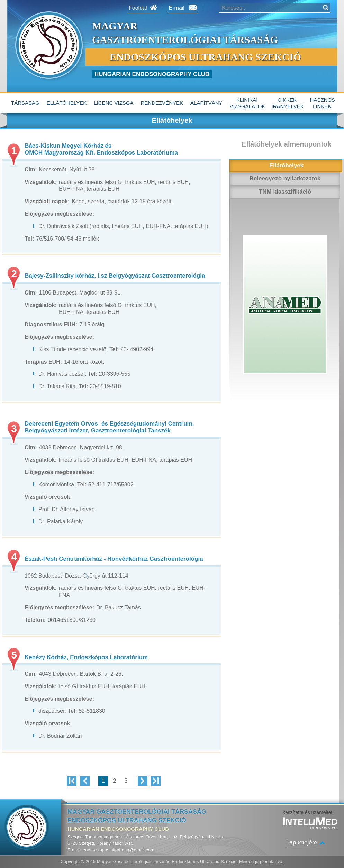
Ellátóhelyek (67, 103)
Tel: (29, 239)
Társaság (25, 103)
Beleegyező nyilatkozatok (285, 179)
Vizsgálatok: (41, 182)
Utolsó (156, 781)
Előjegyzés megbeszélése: (59, 214)
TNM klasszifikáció (285, 192)
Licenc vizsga (114, 103)
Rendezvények (162, 103)
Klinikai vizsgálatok (248, 103)
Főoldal (138, 8)
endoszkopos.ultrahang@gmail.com (119, 850)
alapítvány (206, 103)
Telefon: (35, 620)
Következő (143, 781)
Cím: (31, 170)
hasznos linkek (323, 103)
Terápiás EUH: (43, 362)
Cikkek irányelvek (288, 103)
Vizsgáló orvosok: (48, 497)
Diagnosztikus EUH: (51, 324)
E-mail (176, 8)
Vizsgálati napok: (47, 201)
